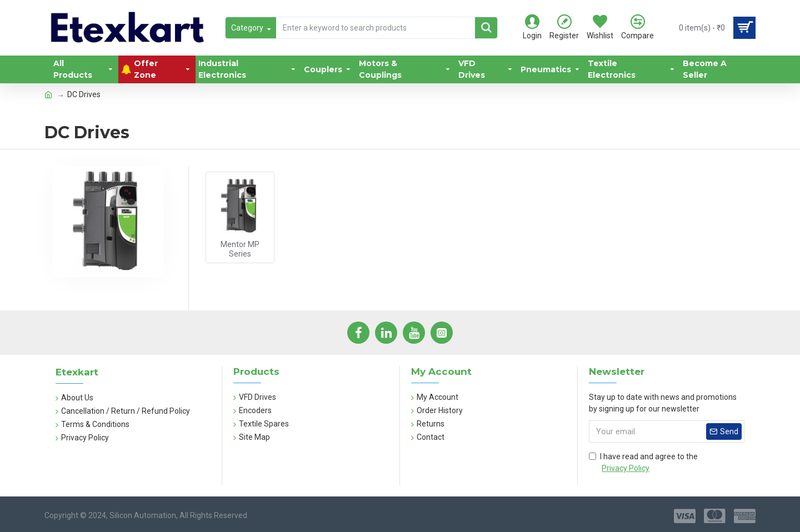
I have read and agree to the (643, 463)
